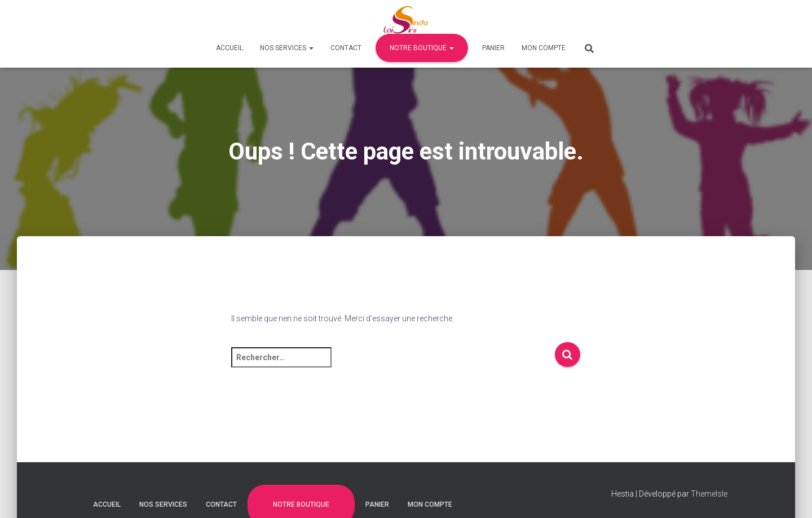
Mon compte (544, 48)
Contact (346, 48)
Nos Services (287, 48)
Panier (493, 48)
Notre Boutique (422, 48)
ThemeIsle (709, 494)
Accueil (230, 48)
